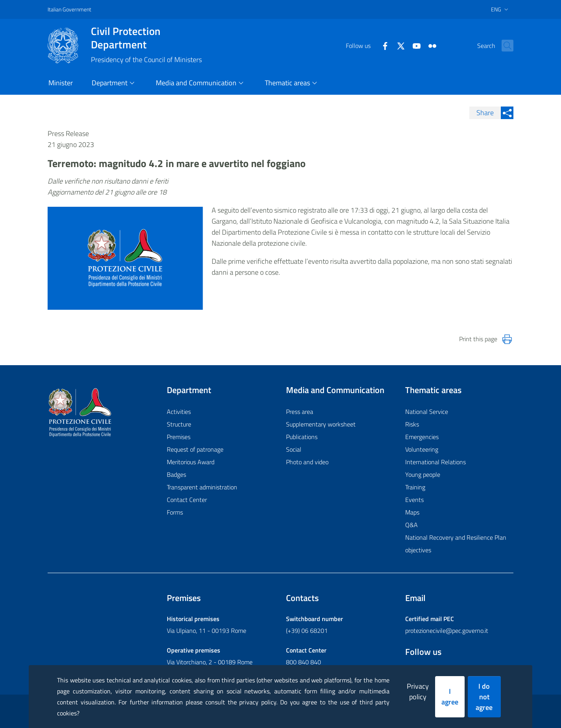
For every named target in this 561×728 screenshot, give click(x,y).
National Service (427, 412)
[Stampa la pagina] (507, 339)
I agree (450, 697)
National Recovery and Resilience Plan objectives (456, 544)
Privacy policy (418, 691)
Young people (423, 474)
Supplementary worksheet (321, 424)
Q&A (412, 525)
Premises (179, 437)
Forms (175, 512)
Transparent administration (202, 487)
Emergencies (422, 437)
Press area (300, 412)
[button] (504, 46)
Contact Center (187, 500)
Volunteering (422, 449)
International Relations (436, 462)
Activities (179, 412)
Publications (302, 437)
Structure (179, 424)
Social (294, 449)
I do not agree (484, 697)
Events (414, 500)
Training (415, 487)
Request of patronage (195, 449)
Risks (412, 424)
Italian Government (69, 9)
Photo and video (307, 462)
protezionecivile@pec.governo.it (447, 631)
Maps (412, 512)
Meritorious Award (191, 462)
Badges (176, 474)
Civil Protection (146, 38)
